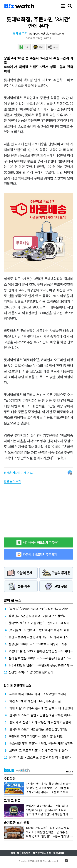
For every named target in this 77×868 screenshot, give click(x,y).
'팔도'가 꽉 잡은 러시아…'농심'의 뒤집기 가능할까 (40, 722)
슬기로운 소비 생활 (17, 822)
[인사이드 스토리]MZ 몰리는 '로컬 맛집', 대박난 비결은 (43, 729)
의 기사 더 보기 (20, 473)
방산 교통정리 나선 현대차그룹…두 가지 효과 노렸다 (41, 637)
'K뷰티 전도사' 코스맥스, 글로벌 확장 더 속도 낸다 (40, 757)
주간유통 (10, 778)
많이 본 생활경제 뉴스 (17, 685)
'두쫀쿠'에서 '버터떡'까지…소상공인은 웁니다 (37, 694)
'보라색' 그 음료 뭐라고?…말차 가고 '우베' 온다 (38, 750)
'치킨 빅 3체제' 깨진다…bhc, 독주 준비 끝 (35, 701)
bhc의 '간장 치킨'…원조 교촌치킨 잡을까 (50, 828)
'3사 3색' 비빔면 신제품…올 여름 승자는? (50, 832)
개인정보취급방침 (42, 853)
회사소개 (15, 853)
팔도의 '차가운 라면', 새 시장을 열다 (47, 814)
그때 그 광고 (12, 800)
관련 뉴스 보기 (12, 481)
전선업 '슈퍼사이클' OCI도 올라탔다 (31, 672)
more (70, 771)
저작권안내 (59, 853)
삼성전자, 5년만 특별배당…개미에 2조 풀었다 (37, 616)
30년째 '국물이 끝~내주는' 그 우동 (46, 810)
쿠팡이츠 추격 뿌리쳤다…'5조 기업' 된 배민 (36, 736)
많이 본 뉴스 (13, 600)
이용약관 (26, 853)
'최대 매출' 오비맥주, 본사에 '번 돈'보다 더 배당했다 (41, 708)
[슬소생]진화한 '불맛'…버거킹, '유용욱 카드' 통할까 (41, 743)
